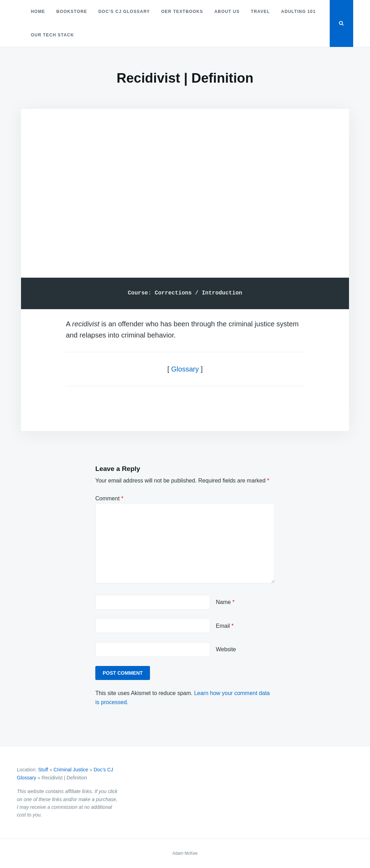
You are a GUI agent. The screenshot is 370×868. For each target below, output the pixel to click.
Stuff (43, 770)
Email (225, 626)
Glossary (185, 369)
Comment (109, 498)
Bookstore (72, 12)
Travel (260, 12)
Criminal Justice (71, 770)
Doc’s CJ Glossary (124, 12)
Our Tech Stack (52, 35)
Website (226, 649)
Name (225, 602)
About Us (227, 12)
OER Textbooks (182, 12)
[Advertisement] (185, 184)
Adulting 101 (298, 12)
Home (38, 12)
